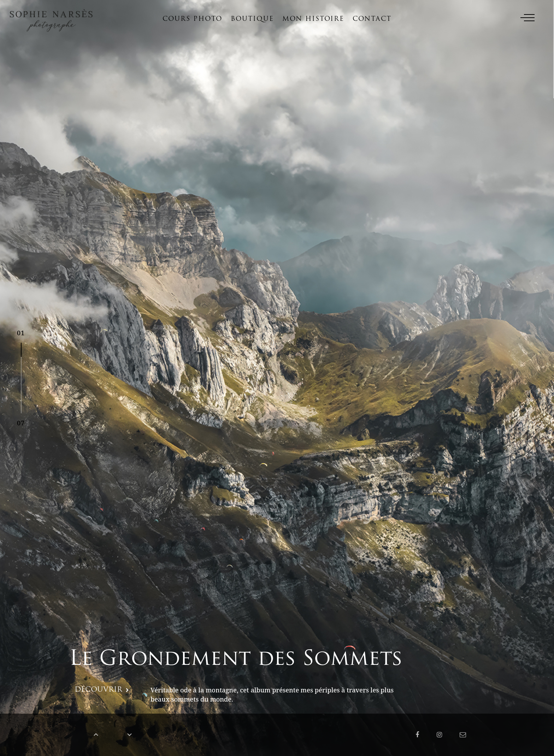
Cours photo (192, 19)
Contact (372, 19)
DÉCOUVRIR (98, 690)
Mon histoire (313, 19)
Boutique (252, 19)
